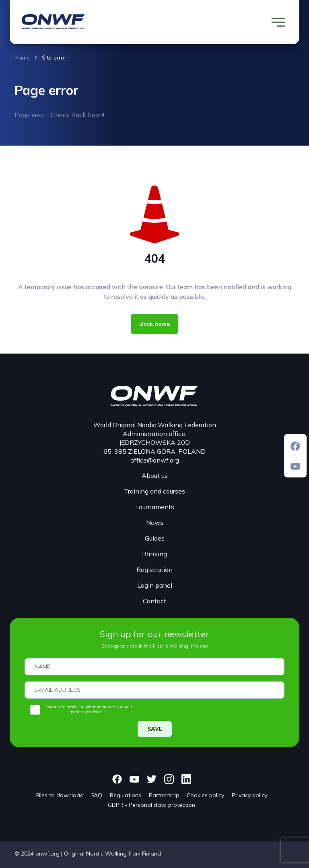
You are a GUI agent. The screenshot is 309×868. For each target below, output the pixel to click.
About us (155, 475)
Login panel (155, 585)
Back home (154, 324)
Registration (154, 570)
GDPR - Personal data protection (151, 805)
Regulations (126, 795)
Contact (154, 601)
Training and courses (154, 491)
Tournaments (154, 507)
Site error (54, 58)
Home (22, 58)
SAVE (155, 729)
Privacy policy (249, 795)
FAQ (97, 795)
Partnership (164, 795)
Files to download (60, 795)
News (155, 522)
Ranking (154, 554)
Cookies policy (205, 795)
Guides (155, 538)
